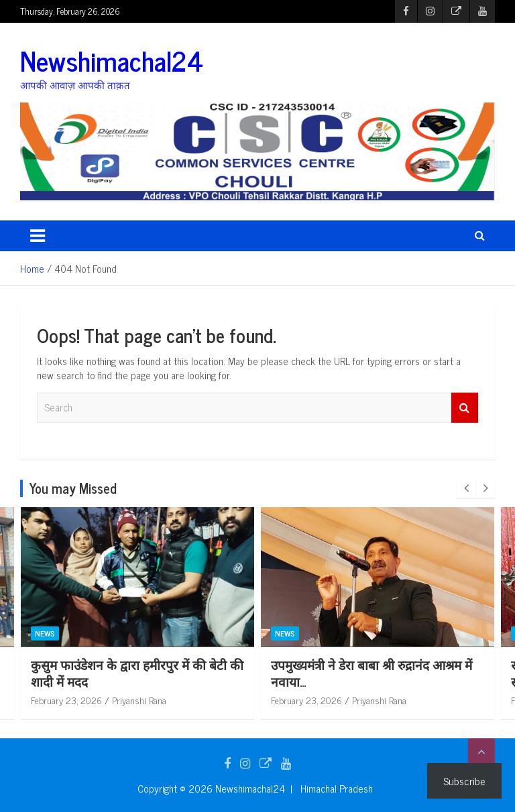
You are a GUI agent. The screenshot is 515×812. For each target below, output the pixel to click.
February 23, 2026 (66, 700)
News (45, 633)
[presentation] (466, 488)
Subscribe (464, 781)
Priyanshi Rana (139, 700)
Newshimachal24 (112, 60)
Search (465, 408)
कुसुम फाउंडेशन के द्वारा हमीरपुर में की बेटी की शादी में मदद (137, 673)
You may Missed (73, 488)
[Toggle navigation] (38, 236)
